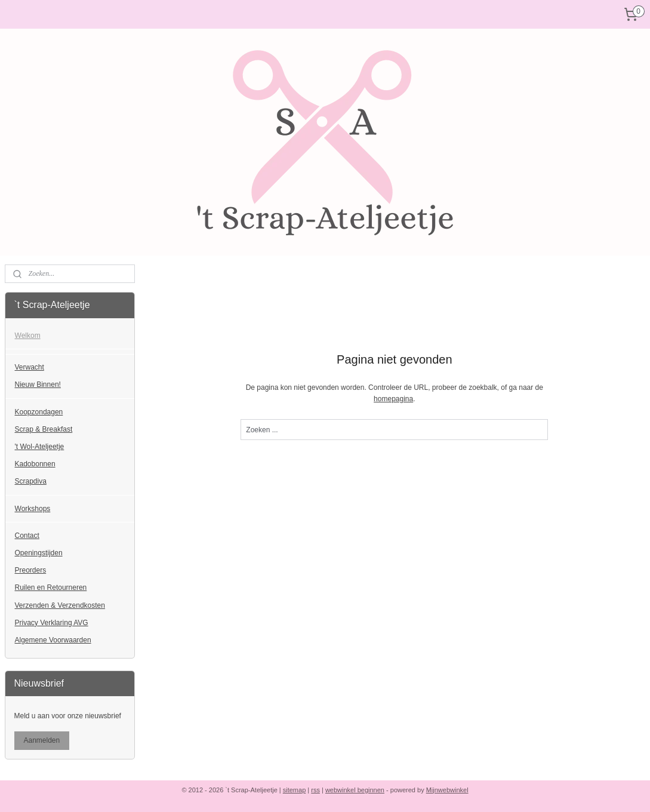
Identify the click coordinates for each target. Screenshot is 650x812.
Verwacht (30, 367)
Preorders (31, 570)
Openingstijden (39, 553)
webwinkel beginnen (355, 790)
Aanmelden (42, 740)
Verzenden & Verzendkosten (60, 605)
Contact (27, 536)
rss (315, 790)
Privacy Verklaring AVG (52, 623)
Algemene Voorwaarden (53, 640)
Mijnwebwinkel (447, 790)
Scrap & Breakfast (44, 429)
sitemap (295, 790)
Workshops (33, 509)
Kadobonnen (35, 464)
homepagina (393, 399)
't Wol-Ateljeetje (40, 447)
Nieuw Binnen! (38, 385)
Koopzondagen (39, 412)
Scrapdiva (31, 481)
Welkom (28, 336)
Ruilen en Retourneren (51, 588)
